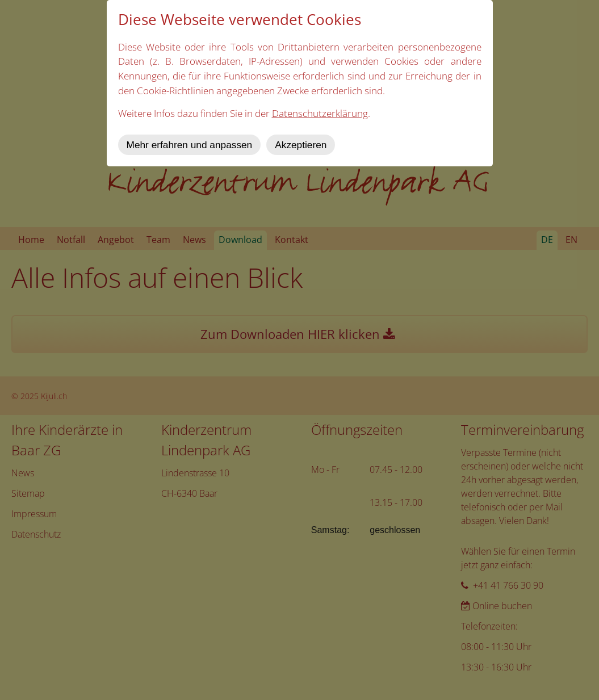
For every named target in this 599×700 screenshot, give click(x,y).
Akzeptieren (301, 145)
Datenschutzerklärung (320, 113)
